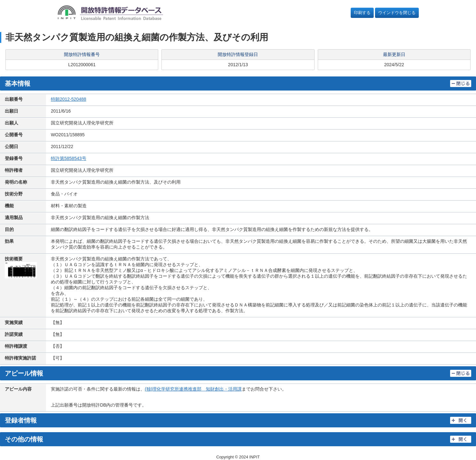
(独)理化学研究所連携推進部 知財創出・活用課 (193, 389)
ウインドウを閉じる (397, 13)
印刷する (362, 13)
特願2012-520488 (69, 99)
